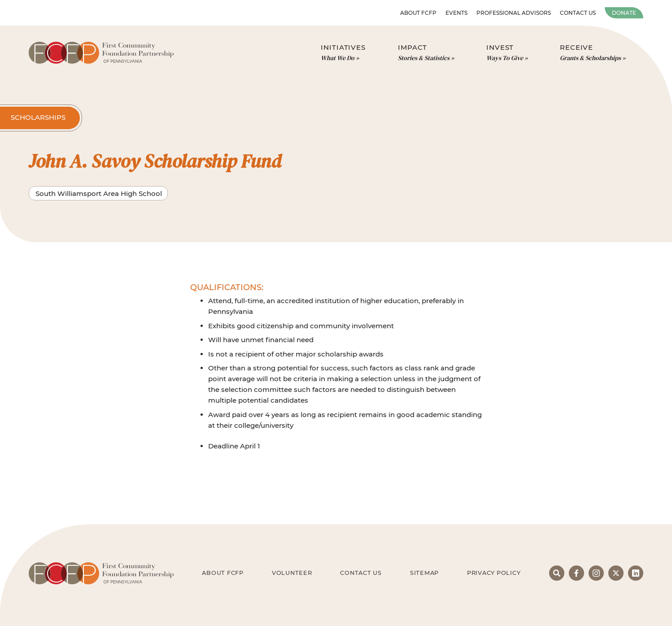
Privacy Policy (494, 573)
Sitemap (424, 573)
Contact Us (578, 13)
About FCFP (418, 13)
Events (456, 13)
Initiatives (343, 53)
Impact (426, 53)
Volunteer (292, 573)
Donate (624, 13)
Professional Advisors (514, 13)
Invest (507, 53)
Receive (593, 53)
